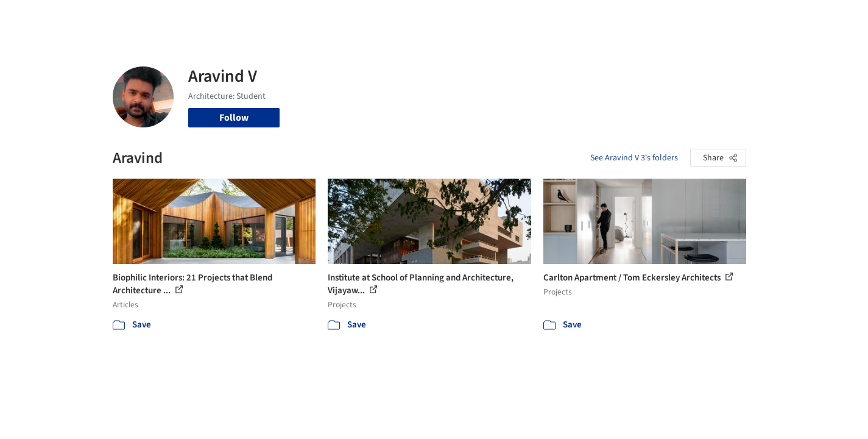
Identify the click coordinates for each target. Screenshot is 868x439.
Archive (637, 17)
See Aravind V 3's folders (634, 158)
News (601, 17)
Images (425, 17)
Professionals (551, 17)
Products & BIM (482, 17)
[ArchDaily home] (69, 17)
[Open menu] (800, 17)
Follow (234, 118)
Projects (383, 17)
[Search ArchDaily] (237, 17)
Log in (700, 17)
